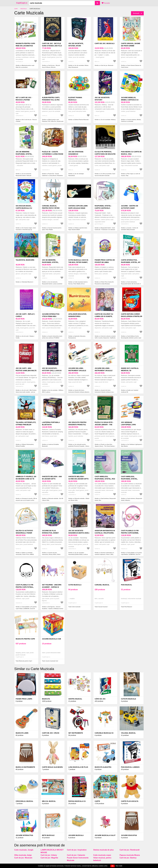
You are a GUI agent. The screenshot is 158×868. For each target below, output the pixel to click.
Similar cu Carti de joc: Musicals (104, 65)
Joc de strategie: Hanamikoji (76, 153)
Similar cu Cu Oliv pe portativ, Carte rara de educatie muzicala (105, 175)
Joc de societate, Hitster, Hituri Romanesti (76, 46)
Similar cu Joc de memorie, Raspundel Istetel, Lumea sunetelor (52, 283)
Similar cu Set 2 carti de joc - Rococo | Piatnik (26, 120)
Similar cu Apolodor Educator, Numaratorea (77, 337)
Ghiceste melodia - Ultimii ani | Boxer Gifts (78, 478)
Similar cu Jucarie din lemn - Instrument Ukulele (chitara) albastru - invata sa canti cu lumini (79, 392)
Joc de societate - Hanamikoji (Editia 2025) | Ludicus (79, 533)
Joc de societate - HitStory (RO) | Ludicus (52, 369)
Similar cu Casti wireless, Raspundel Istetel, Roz (105, 499)
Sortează (136, 13)
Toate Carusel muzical (101, 607)
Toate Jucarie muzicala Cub (50, 661)
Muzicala (24, 9)
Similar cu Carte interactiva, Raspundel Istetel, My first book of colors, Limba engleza (131, 284)
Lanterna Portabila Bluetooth (51, 423)
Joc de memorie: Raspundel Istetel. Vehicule (24, 154)
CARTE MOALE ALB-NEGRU (52, 767)
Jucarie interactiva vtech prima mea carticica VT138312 (51, 316)
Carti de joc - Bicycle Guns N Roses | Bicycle (52, 45)
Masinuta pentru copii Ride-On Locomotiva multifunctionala (25, 46)
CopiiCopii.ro (22, 3)
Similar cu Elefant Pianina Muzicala (78, 120)
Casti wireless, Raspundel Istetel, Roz (105, 478)
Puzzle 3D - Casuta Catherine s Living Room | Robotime (53, 154)
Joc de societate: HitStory (102, 99)
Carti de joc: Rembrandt (130, 850)
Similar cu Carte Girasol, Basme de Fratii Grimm (131, 66)
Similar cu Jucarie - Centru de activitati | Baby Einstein (130, 229)
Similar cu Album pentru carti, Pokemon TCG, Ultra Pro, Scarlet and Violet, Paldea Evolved (53, 121)
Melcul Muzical (49, 801)
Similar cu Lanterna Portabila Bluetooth (50, 445)
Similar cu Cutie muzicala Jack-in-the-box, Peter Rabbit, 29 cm (78, 283)
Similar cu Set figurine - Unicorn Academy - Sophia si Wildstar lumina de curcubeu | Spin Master (53, 609)
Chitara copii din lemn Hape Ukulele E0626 (78, 207)
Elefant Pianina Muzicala (75, 99)
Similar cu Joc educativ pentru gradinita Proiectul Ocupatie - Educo (79, 445)
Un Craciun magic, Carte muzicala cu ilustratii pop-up (24, 208)
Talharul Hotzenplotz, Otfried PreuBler (26, 423)
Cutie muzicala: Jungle (24, 850)
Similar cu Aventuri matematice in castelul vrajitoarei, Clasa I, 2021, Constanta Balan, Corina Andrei (104, 554)
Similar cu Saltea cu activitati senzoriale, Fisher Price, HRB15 (25, 554)
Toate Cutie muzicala (74, 607)
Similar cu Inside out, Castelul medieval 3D (130, 391)
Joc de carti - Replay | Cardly (25, 315)
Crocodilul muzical (24, 801)
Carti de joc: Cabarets (76, 855)
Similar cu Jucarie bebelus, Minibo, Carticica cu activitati (131, 120)
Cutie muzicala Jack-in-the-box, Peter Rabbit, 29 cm (78, 262)
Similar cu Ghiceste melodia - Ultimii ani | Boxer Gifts (79, 499)
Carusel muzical (102, 585)
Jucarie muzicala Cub (51, 639)
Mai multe (119, 866)
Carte (97, 801)
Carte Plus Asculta (130, 801)
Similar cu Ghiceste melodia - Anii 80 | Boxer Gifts (53, 499)
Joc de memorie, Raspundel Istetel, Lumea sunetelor (50, 262)
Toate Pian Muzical (126, 607)
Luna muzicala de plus (78, 767)
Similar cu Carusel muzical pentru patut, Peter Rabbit (52, 229)
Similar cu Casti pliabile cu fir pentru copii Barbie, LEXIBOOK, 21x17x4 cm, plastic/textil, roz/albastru (132, 554)
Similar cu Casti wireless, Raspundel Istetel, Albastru (132, 499)
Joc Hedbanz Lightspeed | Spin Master (128, 425)
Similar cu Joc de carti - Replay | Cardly (25, 337)
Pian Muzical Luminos (130, 767)
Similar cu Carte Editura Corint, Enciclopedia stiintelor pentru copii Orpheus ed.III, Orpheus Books (131, 338)
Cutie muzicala (75, 585)
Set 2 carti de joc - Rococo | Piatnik (24, 99)
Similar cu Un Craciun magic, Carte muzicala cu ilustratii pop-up (26, 229)
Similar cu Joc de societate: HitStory (105, 120)
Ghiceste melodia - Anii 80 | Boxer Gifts (52, 478)
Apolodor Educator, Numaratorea (78, 315)
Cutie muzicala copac (102, 855)
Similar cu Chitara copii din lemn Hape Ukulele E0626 (78, 229)
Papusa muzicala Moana (130, 855)
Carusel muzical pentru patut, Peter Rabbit (51, 208)
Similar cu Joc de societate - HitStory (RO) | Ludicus (53, 391)
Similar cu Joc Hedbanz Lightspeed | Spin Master (132, 445)
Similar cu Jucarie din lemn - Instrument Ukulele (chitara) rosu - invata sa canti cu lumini (105, 392)
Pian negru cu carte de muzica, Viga (131, 153)
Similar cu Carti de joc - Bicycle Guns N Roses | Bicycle (51, 66)
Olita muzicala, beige (23, 855)
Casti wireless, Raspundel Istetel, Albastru (129, 479)
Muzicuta (46, 699)
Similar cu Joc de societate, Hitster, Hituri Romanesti (79, 66)
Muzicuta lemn (22, 733)
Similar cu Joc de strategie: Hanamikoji (76, 175)
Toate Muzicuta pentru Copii (24, 661)
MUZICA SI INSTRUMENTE (25, 767)
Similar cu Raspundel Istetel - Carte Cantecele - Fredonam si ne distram (105, 229)
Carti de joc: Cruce (51, 733)
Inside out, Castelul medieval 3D (130, 369)
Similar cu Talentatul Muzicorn (24, 282)
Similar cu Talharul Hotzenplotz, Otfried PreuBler (25, 445)
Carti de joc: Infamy (49, 855)
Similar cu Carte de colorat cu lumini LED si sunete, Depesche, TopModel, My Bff (105, 338)
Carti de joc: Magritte (49, 858)
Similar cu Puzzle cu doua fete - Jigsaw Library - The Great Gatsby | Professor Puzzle (105, 446)
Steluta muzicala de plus (103, 850)
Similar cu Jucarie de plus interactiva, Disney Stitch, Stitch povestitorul (51, 554)
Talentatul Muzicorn (25, 260)
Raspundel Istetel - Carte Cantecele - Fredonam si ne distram (105, 208)
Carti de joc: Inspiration (77, 850)
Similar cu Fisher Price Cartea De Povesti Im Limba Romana (104, 283)
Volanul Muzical (128, 733)
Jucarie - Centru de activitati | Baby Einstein (130, 208)
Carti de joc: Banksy (128, 858)
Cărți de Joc (100, 699)
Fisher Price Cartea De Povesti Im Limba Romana (105, 262)
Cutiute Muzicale (129, 699)
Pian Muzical (127, 585)
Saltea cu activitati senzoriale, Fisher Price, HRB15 (24, 533)
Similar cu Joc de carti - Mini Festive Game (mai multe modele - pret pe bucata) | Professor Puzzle (26, 392)
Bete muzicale (48, 835)
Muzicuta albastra (103, 767)
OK (113, 866)
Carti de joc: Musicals (105, 43)
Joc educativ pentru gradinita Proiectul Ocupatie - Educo (77, 425)
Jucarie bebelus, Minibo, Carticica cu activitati (130, 100)
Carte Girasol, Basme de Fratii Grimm (131, 45)
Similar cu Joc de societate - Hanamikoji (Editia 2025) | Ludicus (78, 554)
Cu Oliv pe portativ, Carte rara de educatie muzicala (105, 154)
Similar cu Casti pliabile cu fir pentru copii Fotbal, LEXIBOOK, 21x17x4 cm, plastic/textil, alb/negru (26, 609)
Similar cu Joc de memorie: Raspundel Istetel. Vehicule (24, 175)
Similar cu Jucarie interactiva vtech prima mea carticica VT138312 (52, 337)
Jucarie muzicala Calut (105, 835)
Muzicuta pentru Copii (25, 639)
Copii (16, 9)
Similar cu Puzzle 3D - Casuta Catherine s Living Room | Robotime (52, 175)
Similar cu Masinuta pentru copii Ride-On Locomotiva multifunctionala (25, 67)
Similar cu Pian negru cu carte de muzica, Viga (131, 175)
